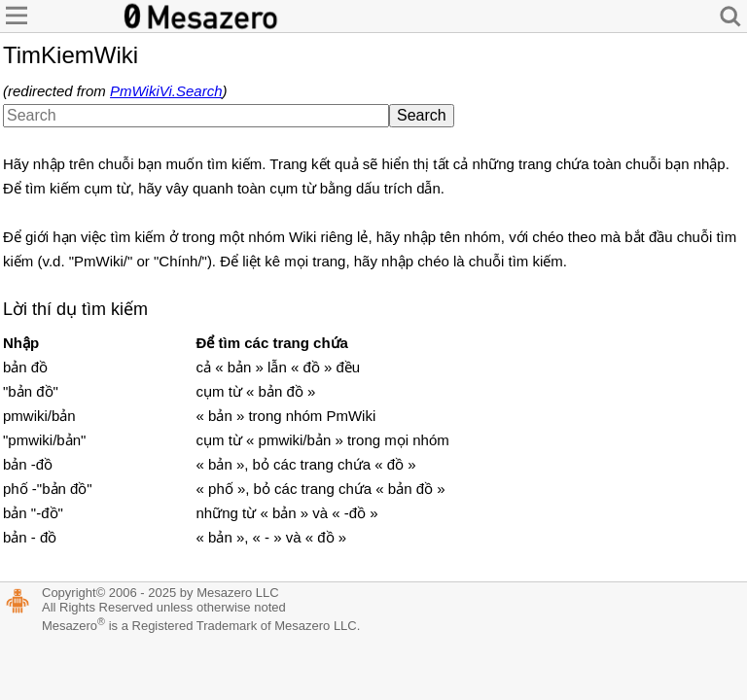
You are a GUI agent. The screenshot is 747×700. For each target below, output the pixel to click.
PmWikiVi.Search (166, 91)
